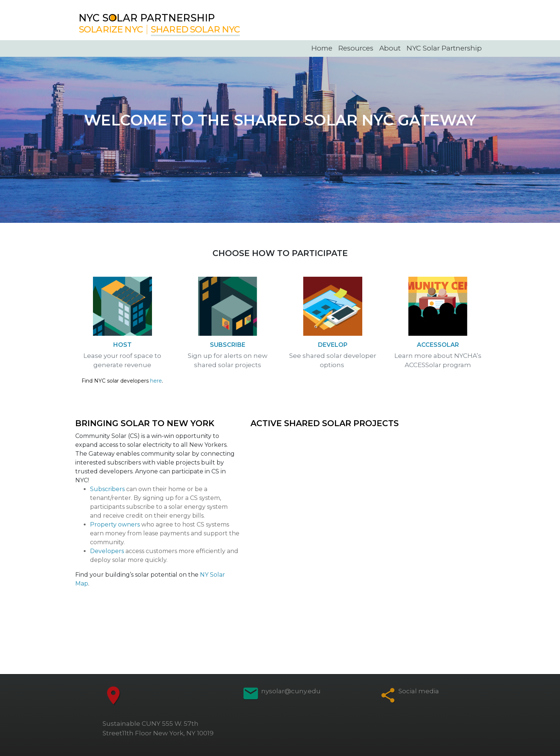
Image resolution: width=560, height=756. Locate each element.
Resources (356, 48)
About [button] (390, 48)
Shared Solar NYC (196, 29)
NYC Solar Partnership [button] (444, 48)
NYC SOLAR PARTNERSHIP (147, 18)
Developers (107, 551)
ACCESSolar (438, 345)
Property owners (115, 524)
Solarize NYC (111, 29)
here (156, 381)
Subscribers (107, 489)
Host (122, 345)
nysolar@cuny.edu (291, 691)
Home (322, 48)
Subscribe (228, 345)
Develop (333, 345)
